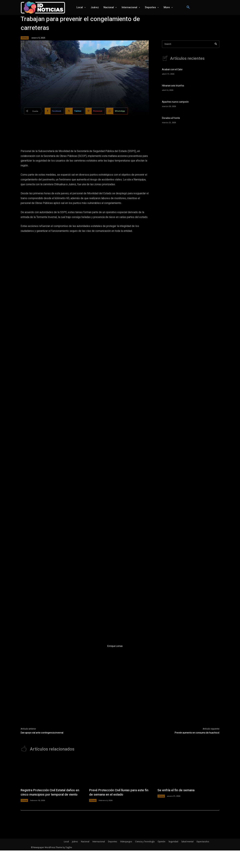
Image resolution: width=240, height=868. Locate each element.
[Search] (216, 44)
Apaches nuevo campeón (175, 102)
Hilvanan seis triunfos (173, 86)
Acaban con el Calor (172, 70)
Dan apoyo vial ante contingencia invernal (42, 813)
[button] (188, 7)
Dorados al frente (171, 118)
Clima (25, 38)
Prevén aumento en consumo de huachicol (197, 813)
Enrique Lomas (115, 727)
